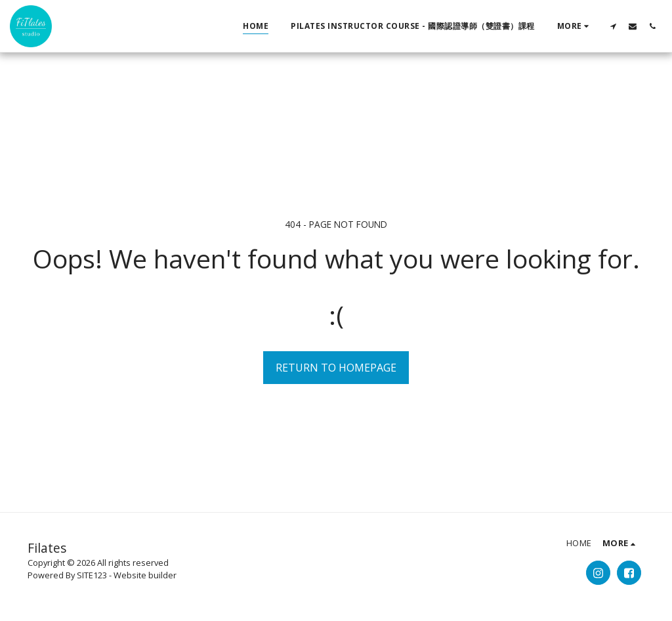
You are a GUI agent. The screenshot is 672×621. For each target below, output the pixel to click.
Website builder (145, 575)
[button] (613, 26)
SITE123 (92, 575)
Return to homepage (336, 368)
